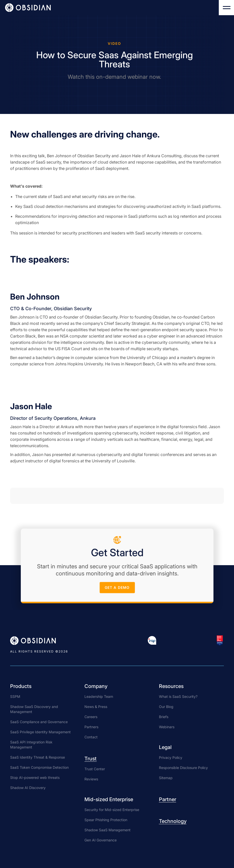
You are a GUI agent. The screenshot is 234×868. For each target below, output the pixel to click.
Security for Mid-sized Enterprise (112, 810)
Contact (91, 737)
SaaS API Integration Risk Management (31, 745)
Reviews (91, 779)
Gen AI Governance (101, 840)
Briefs (164, 717)
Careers (91, 717)
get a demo (117, 590)
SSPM (15, 696)
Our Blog (166, 707)
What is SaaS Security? (178, 696)
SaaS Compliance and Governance (39, 722)
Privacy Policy (171, 757)
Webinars (167, 727)
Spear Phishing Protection (106, 820)
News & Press (96, 707)
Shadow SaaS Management (107, 830)
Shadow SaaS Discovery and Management (34, 709)
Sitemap (166, 778)
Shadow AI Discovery (28, 788)
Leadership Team (99, 696)
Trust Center (95, 769)
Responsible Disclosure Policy (183, 768)
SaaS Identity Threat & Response (38, 757)
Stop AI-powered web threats (35, 777)
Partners (91, 727)
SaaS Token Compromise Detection (39, 767)
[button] (226, 8)
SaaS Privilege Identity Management (40, 732)
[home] (28, 8)
